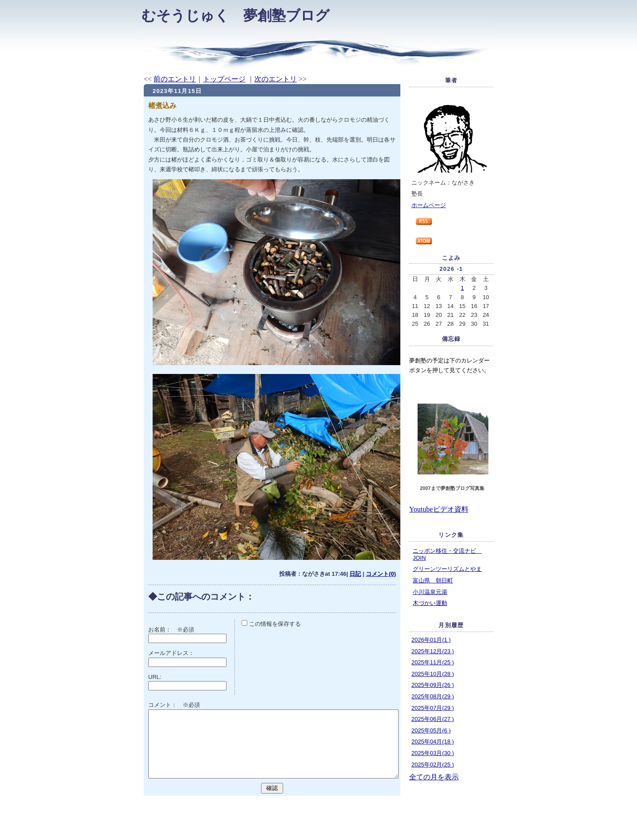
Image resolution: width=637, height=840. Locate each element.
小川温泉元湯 (430, 592)
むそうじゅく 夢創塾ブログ (236, 15)
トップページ (224, 79)
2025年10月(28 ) (433, 674)
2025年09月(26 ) (433, 685)
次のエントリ (276, 79)
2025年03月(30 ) (433, 753)
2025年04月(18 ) (433, 742)
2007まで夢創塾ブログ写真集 (452, 488)
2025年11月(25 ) (433, 662)
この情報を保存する (271, 624)
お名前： (163, 630)
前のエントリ (175, 79)
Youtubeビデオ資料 (439, 509)
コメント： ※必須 (174, 705)
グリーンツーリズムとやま (447, 569)
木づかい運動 (430, 603)
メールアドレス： (171, 653)
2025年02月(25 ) (433, 765)
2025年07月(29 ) (433, 708)
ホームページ (429, 205)
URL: (155, 677)
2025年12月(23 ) (433, 651)
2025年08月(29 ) (433, 696)
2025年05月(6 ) (431, 730)
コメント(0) (381, 574)
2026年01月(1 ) (431, 640)
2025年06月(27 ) (433, 719)
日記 (355, 574)
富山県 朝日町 (433, 580)
